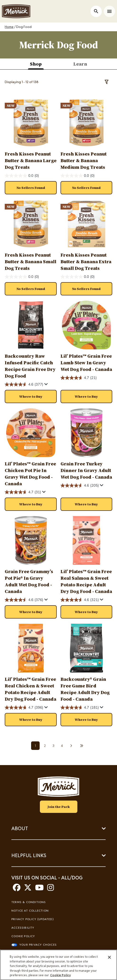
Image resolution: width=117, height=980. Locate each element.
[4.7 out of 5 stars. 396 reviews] (24, 708)
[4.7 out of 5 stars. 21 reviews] (79, 378)
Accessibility (23, 928)
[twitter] (28, 889)
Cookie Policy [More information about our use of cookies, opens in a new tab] (60, 975)
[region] (58, 965)
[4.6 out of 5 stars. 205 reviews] (80, 486)
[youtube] (39, 889)
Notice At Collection (30, 911)
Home (9, 27)
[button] (31, 396)
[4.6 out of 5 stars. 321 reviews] (80, 600)
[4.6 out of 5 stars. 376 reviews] (24, 600)
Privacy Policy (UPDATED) (33, 919)
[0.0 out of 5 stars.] (22, 176)
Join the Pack (59, 807)
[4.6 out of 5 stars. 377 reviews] (24, 385)
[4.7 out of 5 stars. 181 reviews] (80, 708)
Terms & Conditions (29, 902)
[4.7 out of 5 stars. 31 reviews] (23, 492)
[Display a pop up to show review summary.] (46, 384)
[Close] (109, 957)
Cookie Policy (23, 936)
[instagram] (51, 889)
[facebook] (17, 889)
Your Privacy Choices (38, 945)
